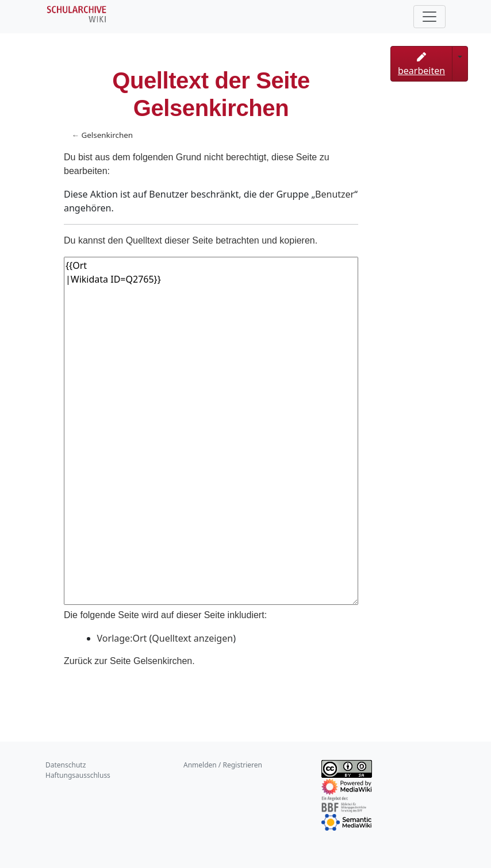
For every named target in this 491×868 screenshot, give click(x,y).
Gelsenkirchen (107, 135)
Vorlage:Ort (122, 638)
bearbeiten (421, 65)
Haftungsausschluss (78, 775)
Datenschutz (66, 765)
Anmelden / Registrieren (223, 765)
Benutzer (335, 194)
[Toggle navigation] (429, 17)
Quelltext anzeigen (192, 638)
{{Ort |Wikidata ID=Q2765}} (211, 431)
